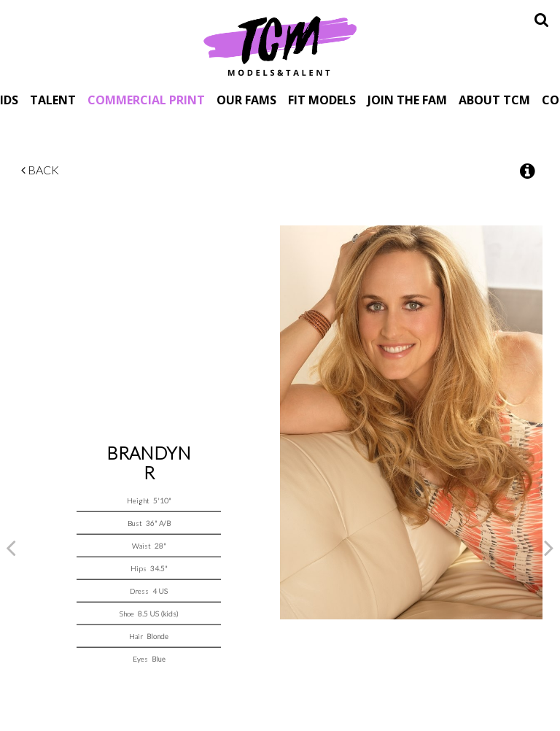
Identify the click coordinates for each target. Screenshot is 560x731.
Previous (11, 547)
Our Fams (246, 100)
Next (549, 547)
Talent (53, 100)
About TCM (494, 100)
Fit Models (322, 100)
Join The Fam (407, 100)
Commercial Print (146, 100)
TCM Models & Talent (280, 45)
